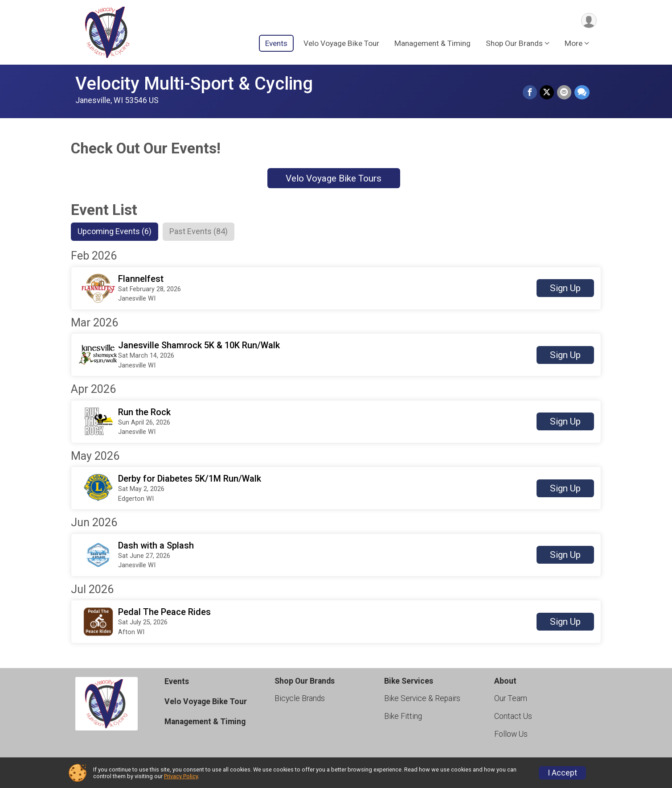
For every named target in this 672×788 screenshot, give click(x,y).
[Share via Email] (565, 93)
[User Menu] (588, 21)
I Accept (562, 773)
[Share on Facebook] (531, 93)
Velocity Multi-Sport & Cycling (194, 84)
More (574, 44)
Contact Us (513, 717)
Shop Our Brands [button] (514, 44)
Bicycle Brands (300, 699)
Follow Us (511, 735)
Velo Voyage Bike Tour (341, 44)
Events (276, 44)
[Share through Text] (582, 93)
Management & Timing (432, 44)
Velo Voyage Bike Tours (334, 178)
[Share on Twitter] (548, 93)
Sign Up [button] (565, 289)
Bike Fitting (403, 717)
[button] (336, 289)
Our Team (511, 699)
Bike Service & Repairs (422, 699)
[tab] (117, 232)
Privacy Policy (181, 776)
